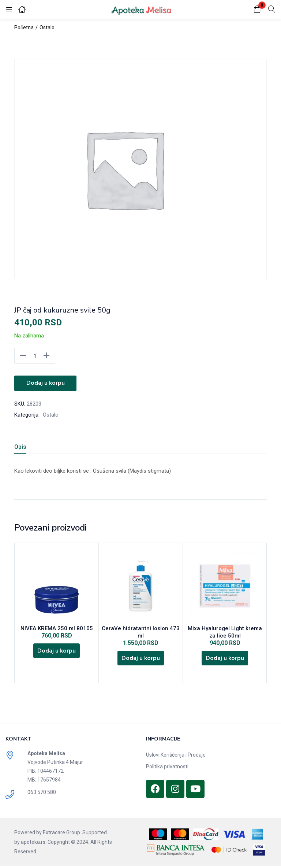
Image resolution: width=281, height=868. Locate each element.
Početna (24, 27)
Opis (20, 446)
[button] (257, 10)
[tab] (29, 447)
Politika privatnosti (167, 768)
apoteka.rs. (34, 844)
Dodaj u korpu (45, 383)
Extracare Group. (62, 834)
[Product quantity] (35, 356)
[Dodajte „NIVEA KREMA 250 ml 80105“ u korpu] (57, 652)
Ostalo (47, 27)
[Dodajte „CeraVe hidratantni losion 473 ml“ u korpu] (141, 659)
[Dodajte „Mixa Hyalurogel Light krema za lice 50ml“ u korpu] (225, 659)
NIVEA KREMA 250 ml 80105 (57, 628)
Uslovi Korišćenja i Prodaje (176, 757)
